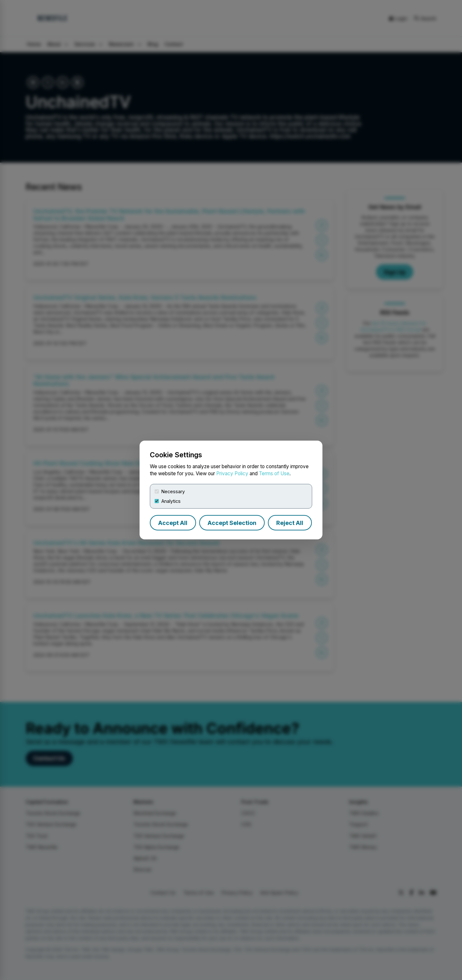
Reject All (290, 523)
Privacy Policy (232, 473)
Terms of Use (274, 473)
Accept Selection (232, 523)
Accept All (173, 523)
